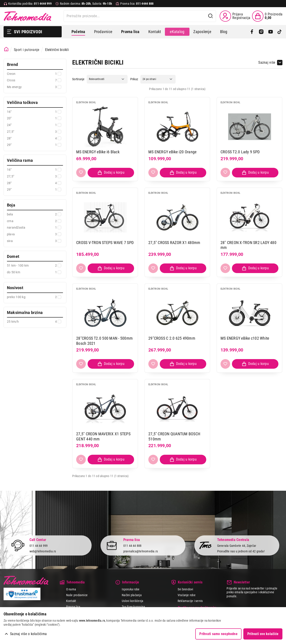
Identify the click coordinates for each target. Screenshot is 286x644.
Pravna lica (73, 607)
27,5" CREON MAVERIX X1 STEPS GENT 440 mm (103, 436)
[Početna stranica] (6, 49)
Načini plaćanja (132, 595)
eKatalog (177, 32)
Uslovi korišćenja (132, 601)
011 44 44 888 (132, 546)
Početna (78, 32)
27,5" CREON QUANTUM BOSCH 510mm (174, 436)
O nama (71, 589)
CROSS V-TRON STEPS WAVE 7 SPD (105, 243)
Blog (224, 32)
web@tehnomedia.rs (43, 551)
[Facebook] (252, 32)
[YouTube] (270, 32)
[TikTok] (280, 32)
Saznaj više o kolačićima (28, 634)
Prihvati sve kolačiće (263, 634)
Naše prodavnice (77, 595)
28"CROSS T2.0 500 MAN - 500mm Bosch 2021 (104, 341)
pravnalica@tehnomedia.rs (141, 551)
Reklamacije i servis (190, 601)
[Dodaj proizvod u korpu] (111, 173)
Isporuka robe (131, 589)
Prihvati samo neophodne (218, 634)
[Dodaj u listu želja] (81, 173)
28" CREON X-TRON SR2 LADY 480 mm (248, 245)
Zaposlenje (202, 32)
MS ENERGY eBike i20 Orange (172, 152)
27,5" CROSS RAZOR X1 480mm (174, 243)
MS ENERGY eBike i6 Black (98, 152)
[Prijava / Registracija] (235, 16)
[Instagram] (261, 32)
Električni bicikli (57, 50)
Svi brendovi (185, 589)
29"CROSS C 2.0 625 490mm (172, 338)
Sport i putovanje (27, 50)
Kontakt (155, 32)
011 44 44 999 (39, 546)
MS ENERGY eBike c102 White (245, 338)
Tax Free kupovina (133, 607)
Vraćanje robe (187, 595)
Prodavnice (103, 32)
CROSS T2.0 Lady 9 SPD (240, 152)
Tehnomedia (27, 16)
